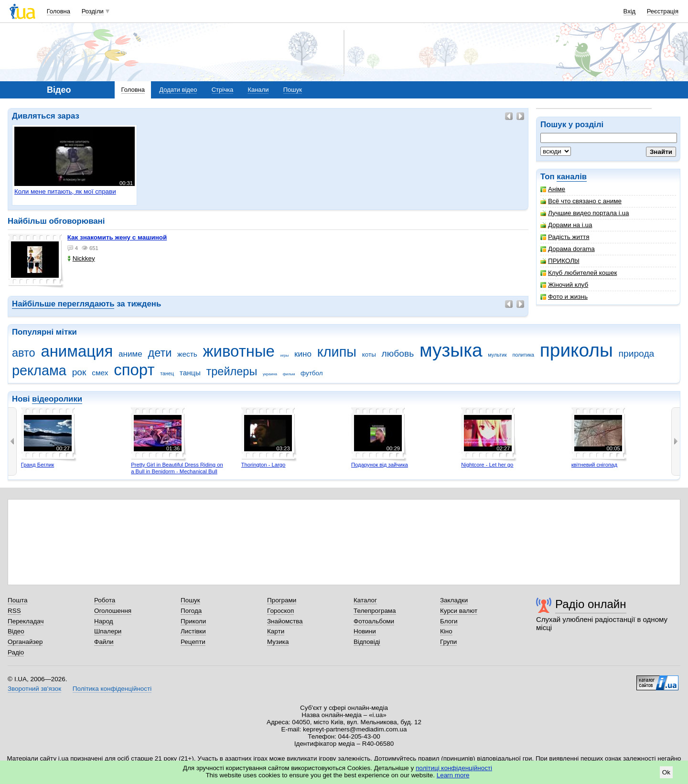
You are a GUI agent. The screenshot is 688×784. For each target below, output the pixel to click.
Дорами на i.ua (566, 225)
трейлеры (232, 371)
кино (303, 354)
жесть (187, 354)
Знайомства (285, 621)
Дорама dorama (568, 249)
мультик (497, 355)
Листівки (193, 631)
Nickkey (81, 258)
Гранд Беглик (38, 465)
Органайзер (25, 642)
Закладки (454, 600)
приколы (576, 350)
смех (100, 373)
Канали (258, 90)
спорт (134, 370)
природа (637, 354)
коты (369, 354)
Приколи (193, 621)
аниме (130, 354)
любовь (398, 354)
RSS (14, 611)
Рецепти (193, 642)
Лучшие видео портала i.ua (585, 213)
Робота (105, 600)
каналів (572, 177)
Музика (278, 642)
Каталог (365, 600)
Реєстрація (663, 11)
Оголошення (113, 611)
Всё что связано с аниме (581, 201)
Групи (448, 642)
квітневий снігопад (594, 465)
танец (167, 373)
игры (285, 355)
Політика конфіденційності (112, 689)
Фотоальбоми (374, 621)
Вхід (630, 11)
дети (160, 353)
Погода (191, 611)
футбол (312, 373)
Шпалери (108, 631)
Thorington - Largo (263, 465)
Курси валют (459, 611)
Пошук (293, 90)
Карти (276, 631)
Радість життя (565, 237)
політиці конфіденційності (454, 768)
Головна (59, 11)
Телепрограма (375, 611)
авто (24, 353)
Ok (666, 772)
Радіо (16, 652)
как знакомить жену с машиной (117, 237)
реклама (39, 370)
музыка (451, 350)
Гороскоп (280, 611)
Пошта (17, 600)
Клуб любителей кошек (579, 273)
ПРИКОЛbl (560, 261)
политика (523, 355)
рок (79, 372)
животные (239, 351)
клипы (337, 352)
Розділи (93, 11)
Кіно (446, 631)
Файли (104, 642)
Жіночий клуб (564, 285)
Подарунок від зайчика (380, 465)
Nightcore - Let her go (487, 465)
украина (270, 374)
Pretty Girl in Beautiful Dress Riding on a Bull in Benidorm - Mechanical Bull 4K (177, 471)
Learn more (453, 775)
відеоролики (57, 399)
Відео (16, 631)
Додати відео (178, 90)
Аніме (553, 189)
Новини (365, 631)
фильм (289, 374)
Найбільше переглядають (63, 304)
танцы (190, 373)
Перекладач (26, 621)
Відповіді (367, 642)
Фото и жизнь (564, 297)
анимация (77, 351)
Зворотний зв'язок (34, 689)
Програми (282, 600)
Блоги (449, 621)
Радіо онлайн (591, 604)
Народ (104, 621)
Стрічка (222, 90)
